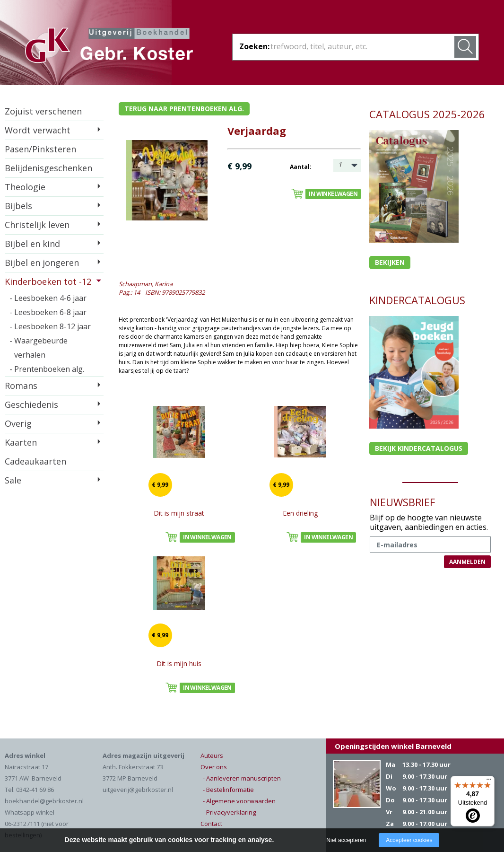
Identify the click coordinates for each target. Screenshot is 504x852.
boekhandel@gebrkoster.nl (44, 801)
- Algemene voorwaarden (239, 801)
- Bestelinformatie (228, 790)
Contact (211, 824)
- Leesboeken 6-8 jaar (48, 312)
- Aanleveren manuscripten (242, 778)
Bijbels (18, 206)
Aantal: (301, 167)
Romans (21, 386)
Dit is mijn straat (179, 513)
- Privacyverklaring (229, 812)
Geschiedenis (31, 404)
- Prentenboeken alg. (47, 369)
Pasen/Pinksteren (40, 149)
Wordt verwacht (38, 130)
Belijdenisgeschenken (48, 168)
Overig (18, 423)
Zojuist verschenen (43, 111)
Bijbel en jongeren (42, 263)
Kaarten (21, 442)
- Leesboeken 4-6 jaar (48, 298)
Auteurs (212, 755)
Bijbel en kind (32, 244)
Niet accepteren (346, 840)
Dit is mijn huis (179, 663)
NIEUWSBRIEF (402, 502)
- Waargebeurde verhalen (39, 348)
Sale (13, 480)
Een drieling (300, 513)
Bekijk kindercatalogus (419, 448)
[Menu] (489, 782)
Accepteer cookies (409, 840)
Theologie (25, 187)
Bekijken (390, 262)
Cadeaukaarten (35, 461)
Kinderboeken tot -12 (48, 281)
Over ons (214, 767)
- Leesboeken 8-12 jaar (50, 326)
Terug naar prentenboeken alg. (184, 109)
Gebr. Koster (109, 47)
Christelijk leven (37, 225)
